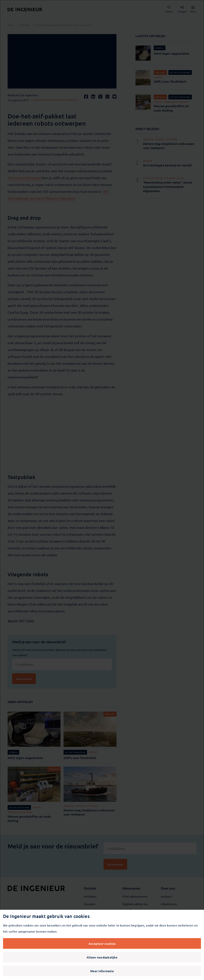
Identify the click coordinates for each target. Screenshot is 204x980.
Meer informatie (102, 971)
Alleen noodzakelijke (102, 957)
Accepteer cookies (102, 943)
